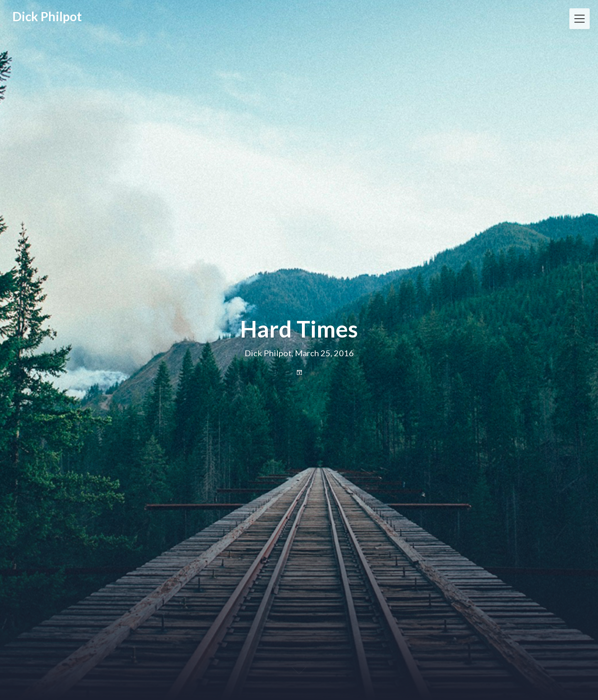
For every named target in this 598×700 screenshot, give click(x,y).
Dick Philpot (47, 16)
